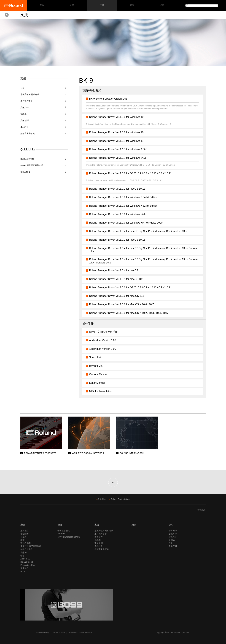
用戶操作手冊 (27, 101)
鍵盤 (22, 540)
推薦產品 (24, 531)
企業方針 (173, 534)
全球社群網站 (64, 531)
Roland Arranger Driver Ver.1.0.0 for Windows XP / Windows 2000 (127, 223)
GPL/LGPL (25, 172)
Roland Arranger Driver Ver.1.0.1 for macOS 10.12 (118, 189)
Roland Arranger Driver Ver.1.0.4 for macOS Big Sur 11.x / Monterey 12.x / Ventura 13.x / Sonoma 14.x (140, 250)
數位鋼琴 (24, 534)
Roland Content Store (120, 499)
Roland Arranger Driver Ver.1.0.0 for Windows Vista (119, 214)
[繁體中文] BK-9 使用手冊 (105, 332)
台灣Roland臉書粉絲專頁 (69, 537)
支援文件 (99, 537)
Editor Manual (98, 383)
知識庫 (23, 114)
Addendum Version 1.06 (104, 340)
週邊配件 (24, 568)
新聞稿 (172, 540)
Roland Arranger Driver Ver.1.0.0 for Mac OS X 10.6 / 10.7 (123, 304)
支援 (102, 6)
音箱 (22, 556)
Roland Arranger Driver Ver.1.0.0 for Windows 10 (118, 117)
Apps (23, 571)
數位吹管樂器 (27, 549)
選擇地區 (202, 510)
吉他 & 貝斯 (26, 543)
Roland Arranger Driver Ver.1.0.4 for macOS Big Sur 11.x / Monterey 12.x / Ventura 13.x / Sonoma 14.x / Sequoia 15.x (140, 261)
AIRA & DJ (25, 559)
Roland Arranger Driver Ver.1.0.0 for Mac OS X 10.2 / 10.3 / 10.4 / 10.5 (130, 313)
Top (22, 88)
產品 (23, 525)
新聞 (132, 6)
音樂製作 (24, 553)
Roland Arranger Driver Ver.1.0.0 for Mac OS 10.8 (118, 296)
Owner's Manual (99, 374)
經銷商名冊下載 (28, 133)
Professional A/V (28, 565)
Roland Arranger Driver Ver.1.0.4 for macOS (115, 270)
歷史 (171, 543)
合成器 (23, 537)
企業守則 (173, 546)
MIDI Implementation (102, 391)
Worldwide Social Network (80, 633)
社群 (72, 6)
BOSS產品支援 (27, 159)
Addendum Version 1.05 (104, 349)
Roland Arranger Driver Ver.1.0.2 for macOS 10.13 (118, 240)
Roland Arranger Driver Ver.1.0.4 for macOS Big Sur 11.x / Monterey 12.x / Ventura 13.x (139, 231)
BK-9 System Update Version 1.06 (109, 99)
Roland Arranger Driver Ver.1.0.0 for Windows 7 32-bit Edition (125, 206)
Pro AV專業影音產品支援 (32, 165)
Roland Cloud (27, 562)
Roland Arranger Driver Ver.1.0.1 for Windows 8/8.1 (119, 158)
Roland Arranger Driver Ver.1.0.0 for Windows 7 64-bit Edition (125, 197)
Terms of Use (59, 633)
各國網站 (102, 499)
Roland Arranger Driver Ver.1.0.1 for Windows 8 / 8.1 (120, 149)
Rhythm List (97, 366)
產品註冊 (24, 127)
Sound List (96, 357)
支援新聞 (24, 120)
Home (7, 15)
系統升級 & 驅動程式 (30, 94)
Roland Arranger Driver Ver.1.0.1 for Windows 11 (118, 141)
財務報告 (173, 537)
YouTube (61, 534)
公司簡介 (173, 531)
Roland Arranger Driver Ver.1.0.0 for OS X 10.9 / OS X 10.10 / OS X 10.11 (132, 173)
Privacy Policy (42, 633)
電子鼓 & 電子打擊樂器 (31, 546)
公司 (162, 6)
